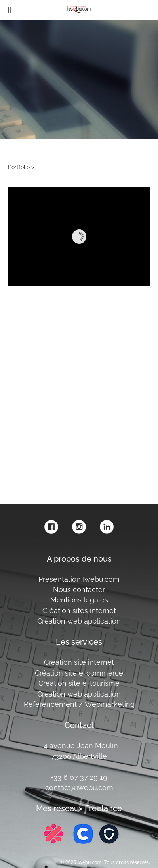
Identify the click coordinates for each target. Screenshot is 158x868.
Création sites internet (79, 611)
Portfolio (19, 167)
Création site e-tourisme (79, 683)
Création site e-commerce (79, 673)
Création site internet (79, 662)
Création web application (79, 621)
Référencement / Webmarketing (79, 704)
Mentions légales (79, 600)
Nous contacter (79, 590)
